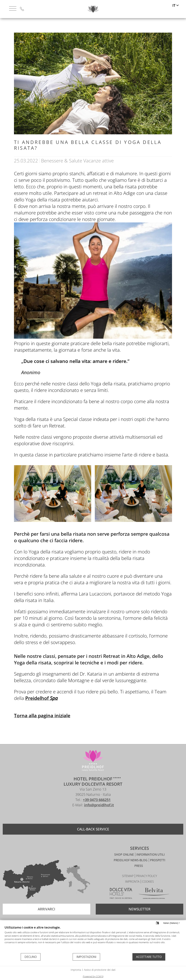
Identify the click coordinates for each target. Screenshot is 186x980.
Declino (31, 957)
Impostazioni (86, 957)
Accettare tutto (149, 957)
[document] (93, 939)
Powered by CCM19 (93, 976)
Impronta (76, 970)
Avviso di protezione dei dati (100, 970)
